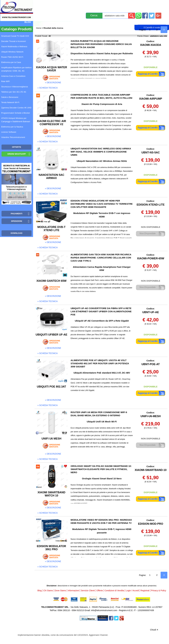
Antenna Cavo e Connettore (13, 76)
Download (17, 233)
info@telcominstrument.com (104, 610)
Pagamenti (86, 3)
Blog (28, 22)
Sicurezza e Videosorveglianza (15, 87)
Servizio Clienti (107, 3)
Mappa (27, 8)
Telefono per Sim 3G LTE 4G (14, 92)
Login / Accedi (66, 22)
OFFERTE (17, 147)
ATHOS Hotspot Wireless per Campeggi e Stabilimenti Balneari (16, 120)
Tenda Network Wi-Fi (10, 102)
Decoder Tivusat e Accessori (14, 41)
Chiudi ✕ (154, 630)
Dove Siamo (60, 591)
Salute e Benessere (10, 97)
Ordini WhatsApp (17, 154)
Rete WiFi (5, 81)
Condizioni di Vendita (114, 591)
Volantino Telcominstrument (13, 137)
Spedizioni (68, 3)
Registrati (88, 22)
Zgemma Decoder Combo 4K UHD (16, 108)
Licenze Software (9, 132)
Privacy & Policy (159, 591)
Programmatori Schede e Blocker (16, 113)
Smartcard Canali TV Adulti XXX (15, 36)
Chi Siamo (48, 591)
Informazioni (129, 3)
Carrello (152, 22)
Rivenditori (108, 22)
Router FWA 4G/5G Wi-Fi (12, 57)
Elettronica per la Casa (11, 62)
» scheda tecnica (47, 88)
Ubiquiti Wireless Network (12, 52)
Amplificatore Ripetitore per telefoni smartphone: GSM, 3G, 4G (16, 69)
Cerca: (94, 15)
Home (39, 28)
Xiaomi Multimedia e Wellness (14, 47)
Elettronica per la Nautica (12, 127)
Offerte (100, 591)
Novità (43, 3)
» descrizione (53, 82)
